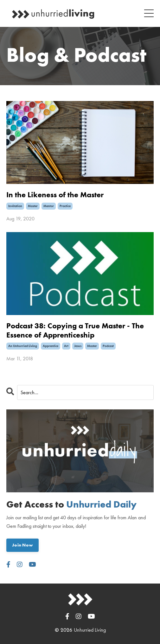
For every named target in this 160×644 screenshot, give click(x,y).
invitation (15, 206)
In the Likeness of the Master (55, 195)
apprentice (51, 346)
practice (65, 206)
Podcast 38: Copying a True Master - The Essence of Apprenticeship (75, 331)
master (33, 206)
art (66, 346)
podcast (108, 346)
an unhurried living (23, 346)
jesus (78, 346)
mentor (49, 206)
